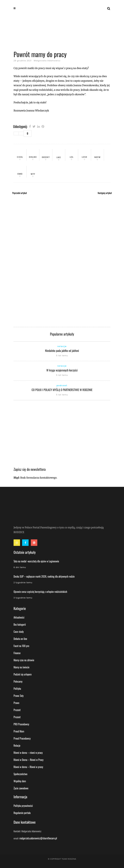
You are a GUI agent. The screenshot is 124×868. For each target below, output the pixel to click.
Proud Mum (19, 731)
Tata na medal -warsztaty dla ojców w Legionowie (36, 561)
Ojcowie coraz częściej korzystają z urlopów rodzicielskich (40, 592)
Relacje (17, 746)
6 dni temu (20, 567)
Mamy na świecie (21, 667)
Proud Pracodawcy (22, 738)
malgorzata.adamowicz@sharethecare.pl (38, 838)
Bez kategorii (20, 625)
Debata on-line (20, 639)
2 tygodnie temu (23, 583)
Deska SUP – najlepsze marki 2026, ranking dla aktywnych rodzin (44, 576)
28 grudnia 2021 (23, 61)
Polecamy (18, 681)
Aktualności (19, 617)
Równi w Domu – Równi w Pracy (28, 760)
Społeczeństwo (20, 774)
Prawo (16, 703)
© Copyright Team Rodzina (62, 859)
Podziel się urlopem (23, 674)
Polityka (17, 689)
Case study (19, 632)
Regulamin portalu (22, 813)
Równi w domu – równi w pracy (28, 753)
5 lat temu (62, 356)
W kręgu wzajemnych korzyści (62, 370)
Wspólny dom (20, 781)
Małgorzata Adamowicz (47, 61)
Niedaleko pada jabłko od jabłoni (62, 351)
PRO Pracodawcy (21, 724)
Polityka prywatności (23, 806)
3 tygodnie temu (23, 598)
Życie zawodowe (21, 788)
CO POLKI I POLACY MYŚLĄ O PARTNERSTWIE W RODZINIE (62, 390)
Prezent (17, 710)
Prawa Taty (19, 696)
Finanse (17, 653)
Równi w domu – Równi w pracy (28, 767)
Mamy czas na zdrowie (24, 660)
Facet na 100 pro (21, 646)
